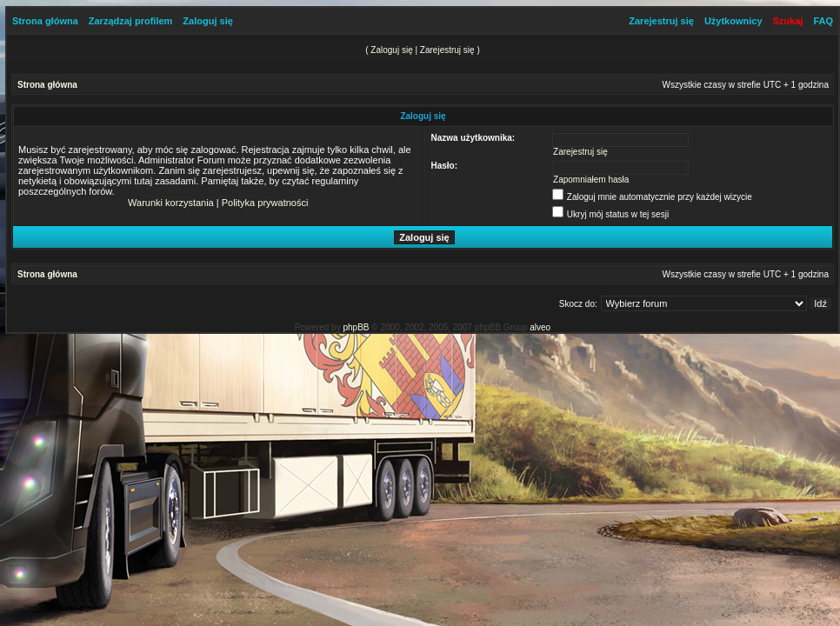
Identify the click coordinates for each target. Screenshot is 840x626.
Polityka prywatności (265, 203)
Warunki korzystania (171, 203)
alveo (540, 327)
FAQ (823, 21)
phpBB (356, 327)
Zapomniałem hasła (591, 180)
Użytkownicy (733, 21)
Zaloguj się (207, 21)
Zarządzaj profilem (131, 21)
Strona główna (45, 21)
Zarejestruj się (661, 21)
